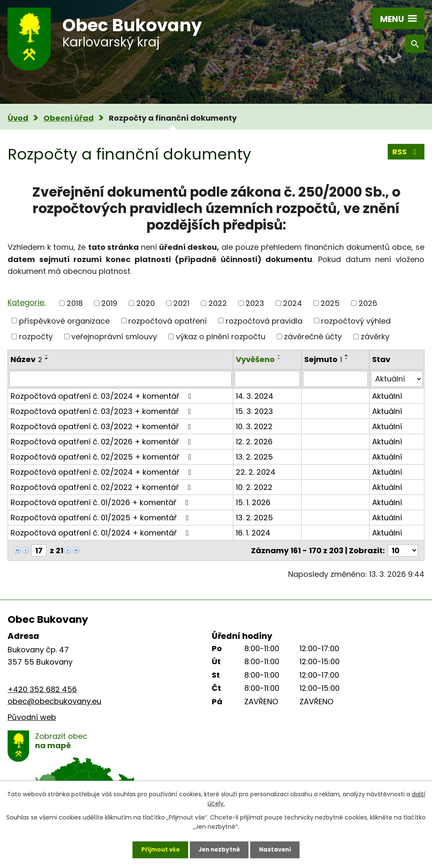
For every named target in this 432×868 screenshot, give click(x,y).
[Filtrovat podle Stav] (397, 379)
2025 (330, 303)
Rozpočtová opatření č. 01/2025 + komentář (101, 518)
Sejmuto (323, 359)
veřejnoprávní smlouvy (114, 337)
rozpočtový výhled (356, 320)
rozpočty (36, 337)
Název (26, 359)
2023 (255, 303)
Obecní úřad (69, 118)
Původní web (32, 717)
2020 (146, 303)
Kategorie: (27, 302)
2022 (218, 303)
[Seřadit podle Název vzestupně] (47, 355)
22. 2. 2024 (256, 472)
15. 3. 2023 (254, 411)
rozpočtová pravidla (264, 320)
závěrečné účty (313, 337)
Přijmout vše (158, 849)
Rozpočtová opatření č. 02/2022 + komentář (103, 487)
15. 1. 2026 (253, 502)
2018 (75, 303)
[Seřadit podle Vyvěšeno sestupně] (279, 359)
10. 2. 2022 (254, 487)
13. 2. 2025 (254, 457)
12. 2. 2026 (254, 442)
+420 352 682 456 (42, 689)
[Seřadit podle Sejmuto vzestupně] (347, 355)
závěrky (375, 337)
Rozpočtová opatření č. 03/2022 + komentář (103, 426)
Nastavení (278, 849)
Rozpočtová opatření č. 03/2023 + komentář (103, 411)
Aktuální (387, 396)
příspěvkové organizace (64, 320)
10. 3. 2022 (254, 426)
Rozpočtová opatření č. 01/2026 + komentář (101, 502)
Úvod (18, 118)
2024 (293, 303)
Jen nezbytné (219, 849)
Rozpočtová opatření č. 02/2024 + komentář (103, 472)
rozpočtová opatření (167, 320)
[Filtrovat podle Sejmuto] (336, 379)
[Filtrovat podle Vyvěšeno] (267, 379)
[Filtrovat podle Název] (120, 379)
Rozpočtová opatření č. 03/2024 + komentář (103, 396)
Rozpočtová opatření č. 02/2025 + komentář (103, 457)
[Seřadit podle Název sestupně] (47, 359)
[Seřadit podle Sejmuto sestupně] (347, 359)
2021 (181, 303)
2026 (368, 303)
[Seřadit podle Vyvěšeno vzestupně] (279, 355)
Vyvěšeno (255, 359)
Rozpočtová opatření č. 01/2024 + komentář (101, 533)
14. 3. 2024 (255, 396)
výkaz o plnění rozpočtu (221, 337)
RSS (406, 153)
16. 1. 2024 (253, 533)
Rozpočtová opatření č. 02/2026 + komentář (103, 442)
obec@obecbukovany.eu (54, 701)
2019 (109, 303)
